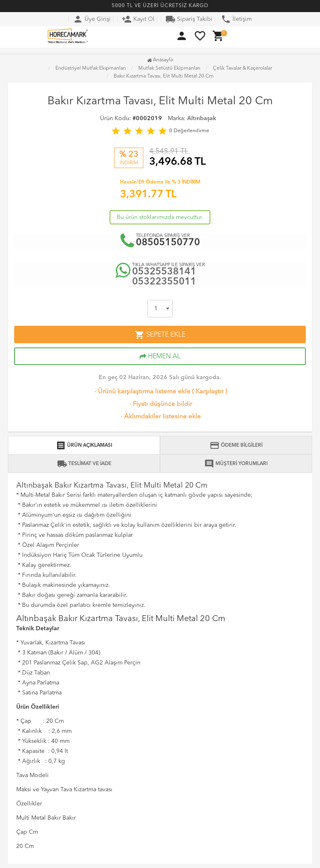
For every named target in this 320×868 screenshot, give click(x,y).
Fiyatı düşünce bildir (160, 404)
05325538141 (164, 272)
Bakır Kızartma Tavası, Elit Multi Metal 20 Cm (164, 76)
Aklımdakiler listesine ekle (160, 417)
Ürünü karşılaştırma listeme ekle (142, 392)
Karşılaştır (210, 392)
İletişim (236, 19)
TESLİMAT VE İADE (84, 464)
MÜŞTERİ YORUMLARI (236, 464)
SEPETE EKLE (160, 335)
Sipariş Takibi (189, 19)
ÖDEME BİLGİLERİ (236, 445)
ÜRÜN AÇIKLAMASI (84, 445)
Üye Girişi (92, 19)
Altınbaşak (202, 118)
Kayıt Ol (138, 19)
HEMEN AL (160, 357)
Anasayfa (160, 60)
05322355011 (164, 282)
